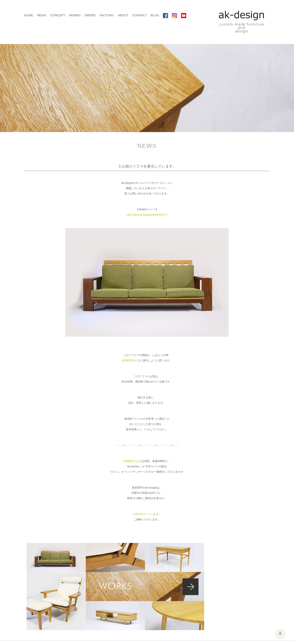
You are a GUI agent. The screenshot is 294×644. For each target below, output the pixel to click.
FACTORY (107, 15)
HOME (29, 15)
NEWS (42, 15)
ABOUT (123, 15)
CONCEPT (58, 15)
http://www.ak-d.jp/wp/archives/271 (147, 215)
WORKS (75, 15)
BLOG (155, 15)
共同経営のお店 (131, 360)
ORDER (90, 15)
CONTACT (139, 15)
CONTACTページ (143, 514)
